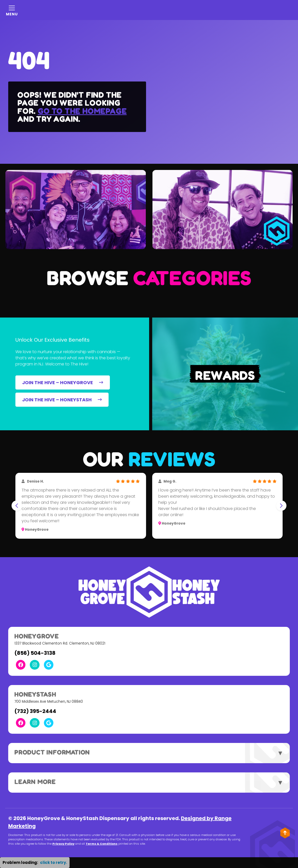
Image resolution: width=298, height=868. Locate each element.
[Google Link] (49, 665)
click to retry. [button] (54, 862)
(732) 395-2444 (35, 711)
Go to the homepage (82, 111)
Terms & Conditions (102, 844)
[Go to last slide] (17, 506)
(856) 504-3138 (35, 653)
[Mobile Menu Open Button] (12, 10)
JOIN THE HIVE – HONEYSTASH (62, 400)
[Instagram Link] (35, 665)
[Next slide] (281, 506)
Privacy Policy (63, 844)
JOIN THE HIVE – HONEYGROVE (63, 382)
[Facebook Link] (21, 665)
